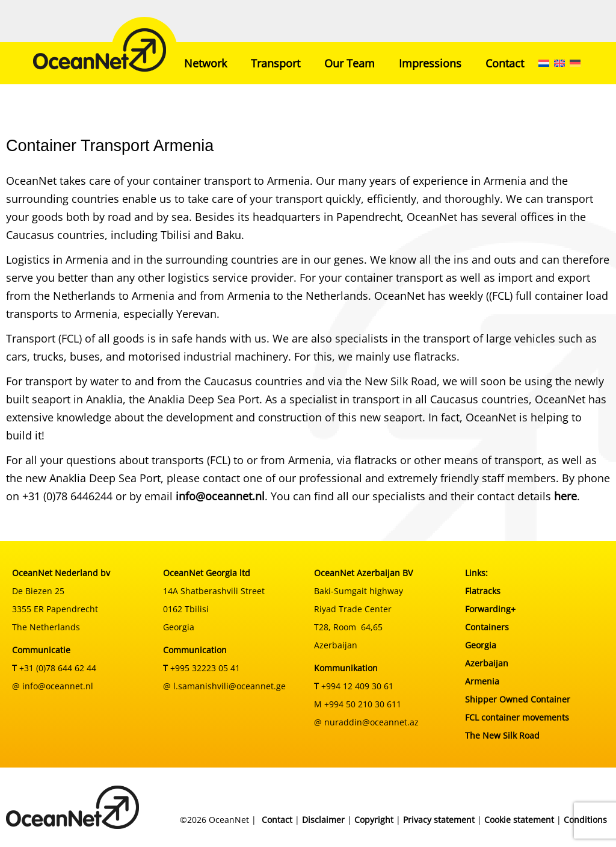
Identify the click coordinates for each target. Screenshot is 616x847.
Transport (276, 63)
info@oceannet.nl (220, 496)
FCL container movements (517, 717)
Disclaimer (323, 820)
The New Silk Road (502, 735)
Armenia (482, 681)
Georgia (481, 645)
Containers (487, 627)
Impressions (430, 63)
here (565, 496)
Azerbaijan (487, 663)
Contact (505, 63)
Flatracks (483, 591)
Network (205, 63)
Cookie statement (519, 820)
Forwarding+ (490, 609)
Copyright (374, 820)
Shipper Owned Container (518, 699)
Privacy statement (439, 820)
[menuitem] (544, 63)
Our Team (350, 63)
